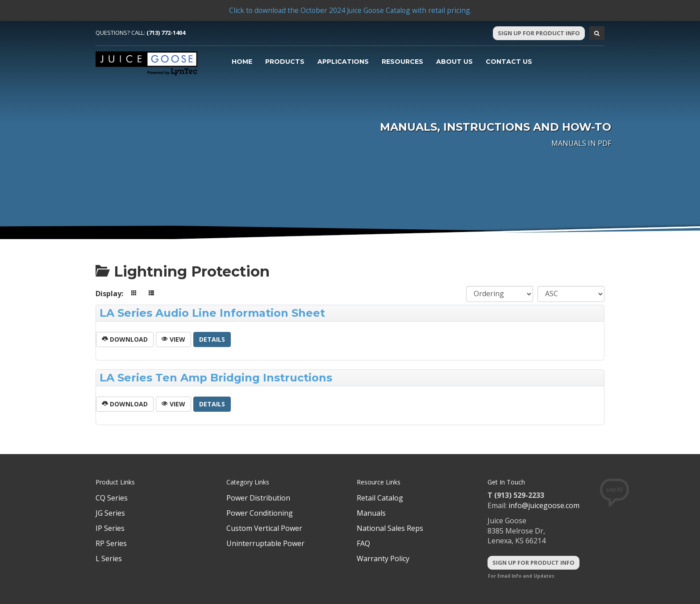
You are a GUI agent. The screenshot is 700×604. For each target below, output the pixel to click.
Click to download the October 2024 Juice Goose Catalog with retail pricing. (350, 10)
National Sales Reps (390, 528)
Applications (343, 62)
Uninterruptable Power (265, 543)
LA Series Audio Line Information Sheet (212, 313)
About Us (454, 62)
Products (285, 62)
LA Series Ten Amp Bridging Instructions (216, 378)
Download (125, 339)
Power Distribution (258, 498)
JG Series (110, 513)
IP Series (110, 528)
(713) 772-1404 (166, 33)
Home (242, 62)
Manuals (371, 513)
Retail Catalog (380, 498)
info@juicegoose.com (544, 505)
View (173, 339)
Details (212, 339)
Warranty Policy (383, 558)
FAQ (363, 543)
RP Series (111, 543)
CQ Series (112, 498)
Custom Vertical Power (264, 528)
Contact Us (509, 62)
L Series (109, 558)
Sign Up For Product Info (539, 33)
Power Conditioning (260, 513)
